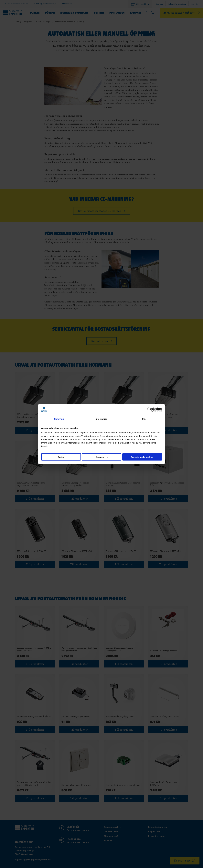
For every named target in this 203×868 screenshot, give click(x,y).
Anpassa (102, 457)
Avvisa (61, 457)
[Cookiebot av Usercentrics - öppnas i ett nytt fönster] (150, 410)
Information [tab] (101, 419)
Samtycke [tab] (59, 419)
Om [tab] (144, 419)
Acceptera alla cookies (142, 457)
